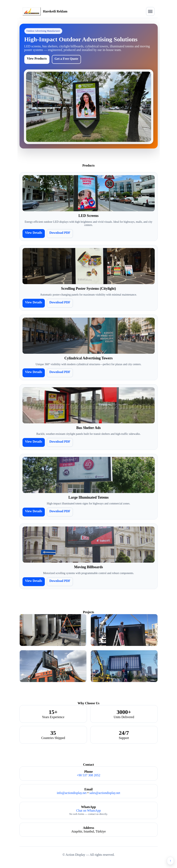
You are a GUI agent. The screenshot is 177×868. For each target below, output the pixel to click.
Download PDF (60, 233)
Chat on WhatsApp (88, 811)
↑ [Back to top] (170, 861)
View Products (37, 58)
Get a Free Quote (66, 59)
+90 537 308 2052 (88, 775)
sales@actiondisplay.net (105, 793)
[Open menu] (150, 11)
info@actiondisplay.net (72, 793)
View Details (34, 233)
